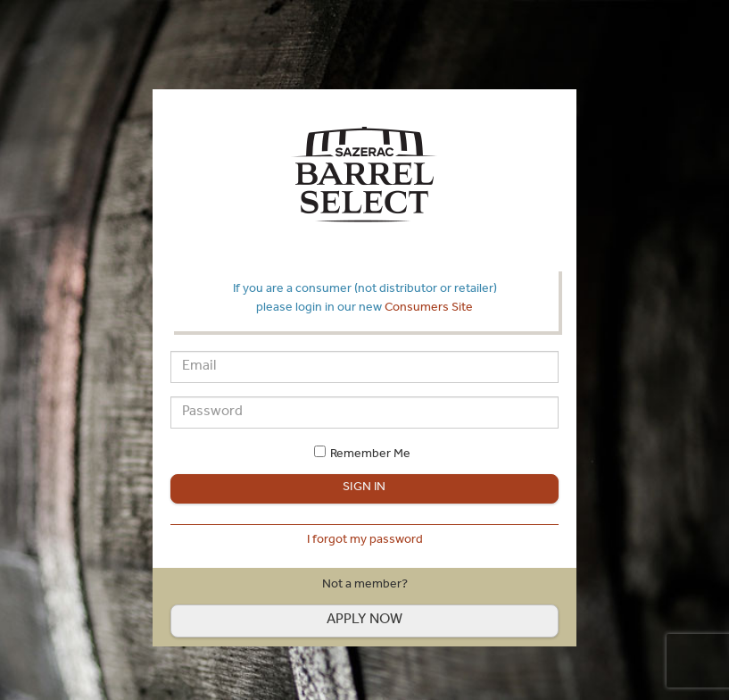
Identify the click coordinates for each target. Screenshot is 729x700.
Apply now (365, 621)
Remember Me (370, 455)
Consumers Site (429, 308)
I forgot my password (365, 541)
